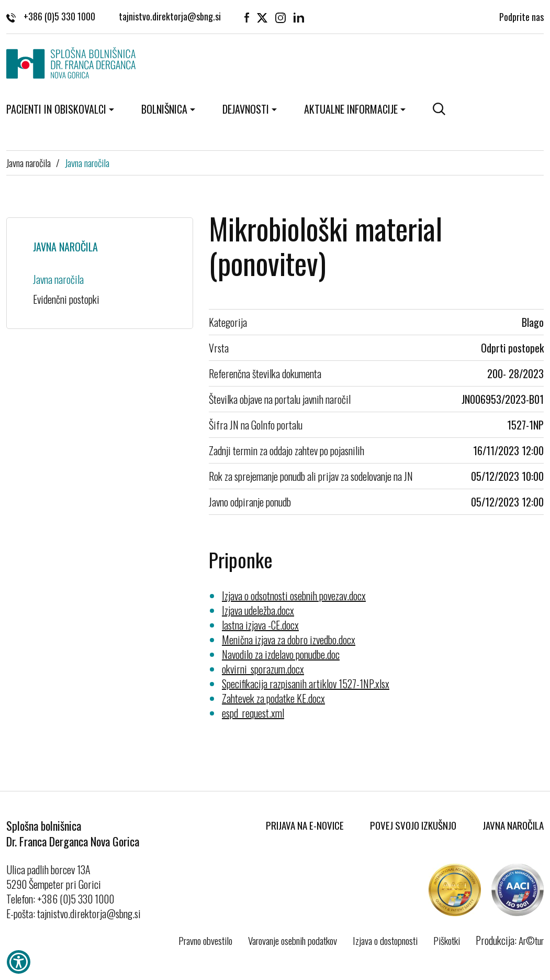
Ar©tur (531, 940)
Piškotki (447, 940)
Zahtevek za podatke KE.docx (273, 698)
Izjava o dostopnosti (385, 940)
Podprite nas (521, 16)
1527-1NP (525, 425)
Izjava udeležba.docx (258, 610)
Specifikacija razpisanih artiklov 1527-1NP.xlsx (306, 684)
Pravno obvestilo (205, 940)
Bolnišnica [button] (164, 109)
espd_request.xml (253, 713)
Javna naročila (29, 162)
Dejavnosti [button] (246, 109)
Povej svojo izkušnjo (413, 825)
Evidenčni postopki (66, 299)
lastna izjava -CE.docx (260, 625)
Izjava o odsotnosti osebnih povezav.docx (294, 596)
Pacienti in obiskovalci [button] (56, 109)
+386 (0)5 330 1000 (51, 16)
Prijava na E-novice (305, 825)
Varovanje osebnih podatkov (293, 940)
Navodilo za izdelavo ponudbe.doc (281, 654)
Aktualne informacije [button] (351, 109)
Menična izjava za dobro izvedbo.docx (289, 640)
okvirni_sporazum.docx (263, 669)
